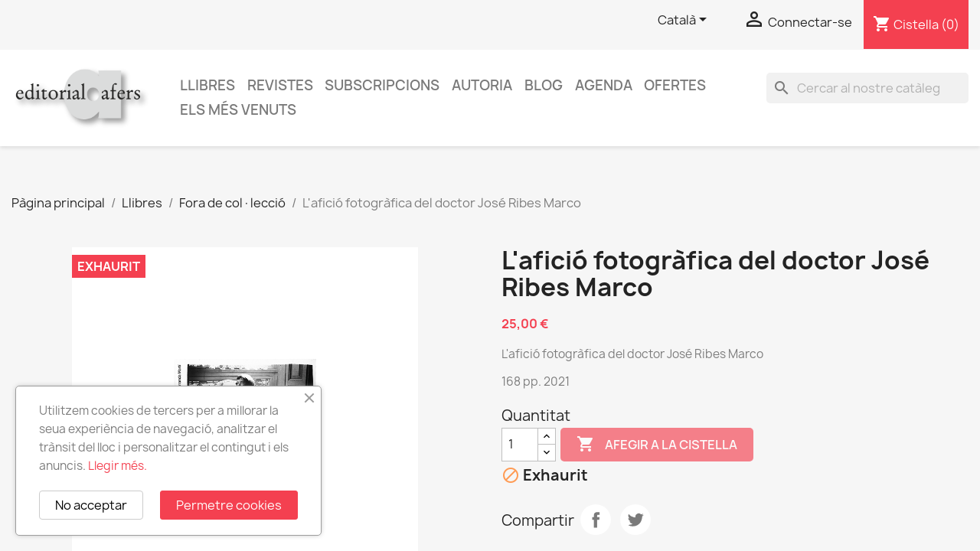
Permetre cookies (229, 505)
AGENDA (604, 85)
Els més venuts (238, 110)
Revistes (280, 85)
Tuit (635, 520)
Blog (544, 85)
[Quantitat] (520, 445)
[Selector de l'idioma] (685, 21)
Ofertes (675, 85)
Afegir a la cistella (657, 445)
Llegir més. (118, 466)
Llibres (207, 85)
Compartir (596, 520)
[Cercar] (867, 88)
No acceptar (91, 505)
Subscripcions (382, 85)
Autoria (482, 85)
